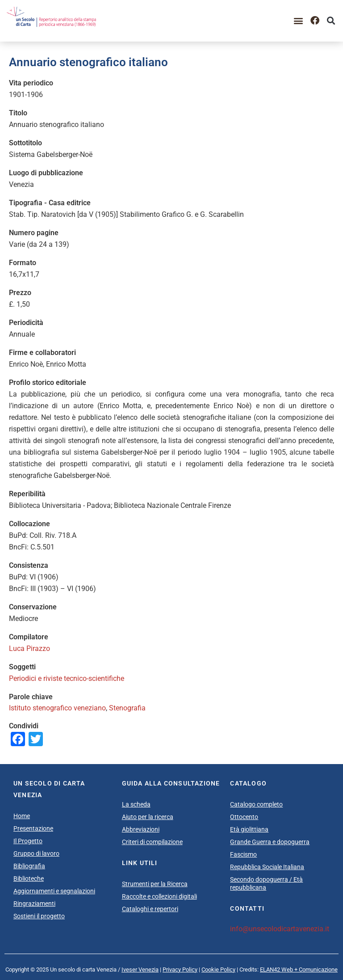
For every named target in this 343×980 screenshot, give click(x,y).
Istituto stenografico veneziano (57, 708)
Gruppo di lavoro (36, 853)
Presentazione (33, 828)
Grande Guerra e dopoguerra (270, 842)
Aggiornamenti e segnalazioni (54, 891)
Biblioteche (29, 879)
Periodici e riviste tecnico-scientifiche (67, 678)
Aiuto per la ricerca (148, 817)
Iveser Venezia (140, 969)
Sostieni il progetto (39, 916)
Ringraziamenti (34, 904)
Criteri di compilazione (152, 842)
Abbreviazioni (141, 829)
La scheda (136, 804)
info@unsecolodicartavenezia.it (280, 929)
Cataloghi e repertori (150, 909)
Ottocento (244, 817)
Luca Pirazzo (29, 648)
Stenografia (127, 708)
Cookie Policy (218, 969)
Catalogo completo (256, 804)
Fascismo (243, 854)
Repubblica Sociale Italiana (267, 867)
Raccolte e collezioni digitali (159, 896)
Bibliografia (29, 866)
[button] (299, 21)
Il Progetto (28, 841)
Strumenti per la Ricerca (155, 884)
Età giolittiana (249, 829)
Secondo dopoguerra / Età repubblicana (266, 883)
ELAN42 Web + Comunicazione (299, 969)
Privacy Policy (180, 969)
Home (22, 816)
